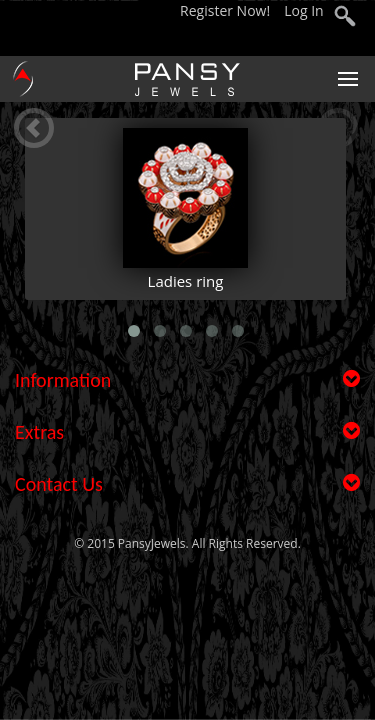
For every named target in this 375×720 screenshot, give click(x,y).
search (345, 18)
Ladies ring (186, 281)
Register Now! (227, 10)
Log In (303, 10)
